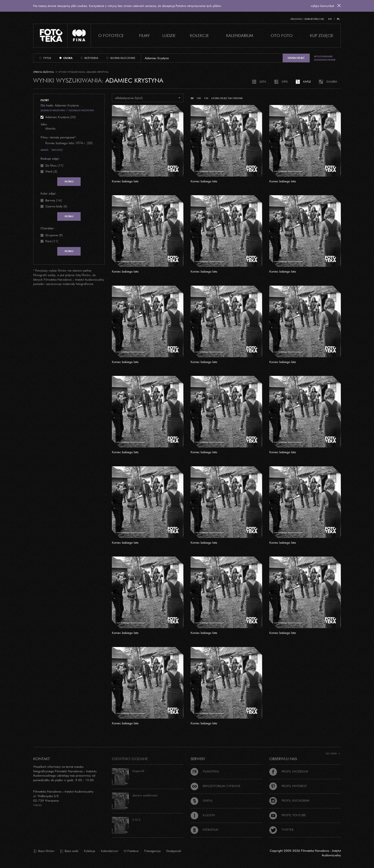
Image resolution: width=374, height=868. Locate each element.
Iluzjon (203, 815)
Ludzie (169, 35)
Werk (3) (51, 171)
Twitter (281, 830)
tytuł (47, 58)
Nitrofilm (204, 830)
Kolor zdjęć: (49, 193)
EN (330, 19)
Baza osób (69, 851)
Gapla (201, 800)
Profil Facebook (289, 771)
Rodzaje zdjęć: (50, 158)
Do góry (333, 754)
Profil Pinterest (288, 786)
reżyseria (91, 58)
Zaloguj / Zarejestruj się (307, 19)
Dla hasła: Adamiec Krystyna (60, 105)
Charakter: (48, 228)
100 (199, 98)
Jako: (44, 124)
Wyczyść (57, 150)
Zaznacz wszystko (53, 110)
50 (192, 98)
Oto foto (282, 35)
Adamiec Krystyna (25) (61, 117)
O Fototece (111, 35)
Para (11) (52, 241)
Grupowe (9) (54, 235)
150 (206, 98)
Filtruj (69, 181)
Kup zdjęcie (322, 35)
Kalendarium (240, 35)
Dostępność (174, 851)
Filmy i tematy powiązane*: (59, 137)
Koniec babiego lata (125, 181)
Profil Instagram (289, 800)
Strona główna (43, 72)
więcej (37, 805)
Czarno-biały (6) (56, 206)
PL (338, 19)
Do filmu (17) (54, 165)
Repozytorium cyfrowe (216, 786)
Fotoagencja (152, 851)
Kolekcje (199, 35)
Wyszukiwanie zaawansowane (325, 58)
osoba (68, 58)
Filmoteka (205, 771)
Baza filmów (44, 851)
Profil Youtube (288, 815)
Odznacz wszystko (81, 110)
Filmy (144, 35)
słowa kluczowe (123, 58)
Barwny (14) (54, 200)
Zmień (44, 150)
